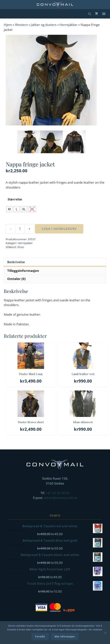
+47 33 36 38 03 (58, 493)
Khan (21, 247)
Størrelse (15, 199)
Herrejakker (68, 25)
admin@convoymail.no (60, 498)
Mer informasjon (65, 636)
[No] (105, 633)
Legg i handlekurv (59, 229)
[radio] (9, 209)
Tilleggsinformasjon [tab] (23, 271)
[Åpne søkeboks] (90, 14)
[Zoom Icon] (51, 80)
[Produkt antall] (20, 229)
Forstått (40, 636)
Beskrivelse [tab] (16, 262)
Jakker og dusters (44, 25)
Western (21, 25)
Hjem (8, 25)
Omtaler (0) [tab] (16, 279)
